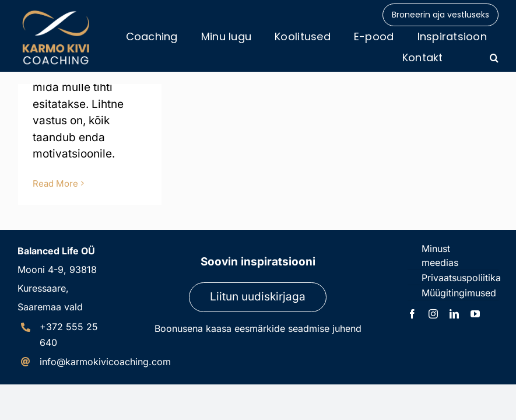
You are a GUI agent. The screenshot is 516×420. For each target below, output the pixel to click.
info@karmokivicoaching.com (105, 362)
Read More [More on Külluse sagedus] (55, 183)
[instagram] (433, 314)
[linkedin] (454, 314)
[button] (494, 58)
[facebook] (412, 314)
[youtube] (475, 314)
